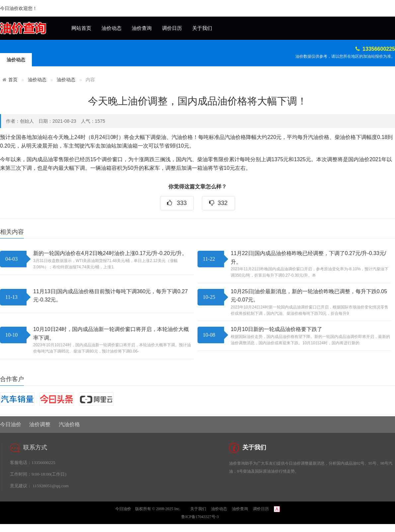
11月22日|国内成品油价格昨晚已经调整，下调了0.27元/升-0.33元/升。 (308, 258)
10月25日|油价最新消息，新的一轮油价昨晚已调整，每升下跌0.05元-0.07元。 (309, 296)
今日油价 (11, 424)
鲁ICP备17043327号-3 (200, 517)
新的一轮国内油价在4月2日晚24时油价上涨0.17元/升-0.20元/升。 (110, 253)
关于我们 (202, 28)
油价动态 (112, 28)
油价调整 (40, 424)
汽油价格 (69, 424)
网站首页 (81, 28)
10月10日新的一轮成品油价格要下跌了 (276, 329)
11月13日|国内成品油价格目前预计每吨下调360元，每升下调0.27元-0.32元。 (111, 296)
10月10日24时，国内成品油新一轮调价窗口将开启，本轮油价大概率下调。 (111, 333)
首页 (13, 80)
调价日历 (172, 28)
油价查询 (142, 28)
